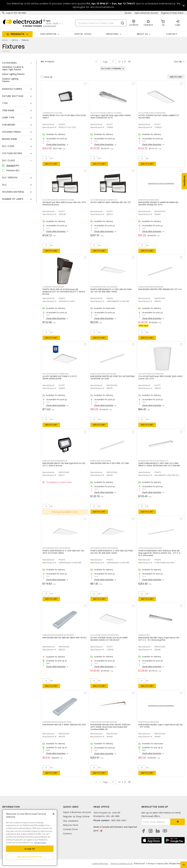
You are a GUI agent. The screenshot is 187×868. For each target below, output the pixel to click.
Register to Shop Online (172, 13)
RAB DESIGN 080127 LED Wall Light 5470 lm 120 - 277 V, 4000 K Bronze (65, 464)
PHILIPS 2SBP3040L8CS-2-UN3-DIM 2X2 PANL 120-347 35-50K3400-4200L (112, 552)
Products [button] (18, 34)
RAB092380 (144, 635)
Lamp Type (8, 118)
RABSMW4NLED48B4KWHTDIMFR (58, 635)
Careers (67, 833)
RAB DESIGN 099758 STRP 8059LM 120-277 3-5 (160, 289)
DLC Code (8, 146)
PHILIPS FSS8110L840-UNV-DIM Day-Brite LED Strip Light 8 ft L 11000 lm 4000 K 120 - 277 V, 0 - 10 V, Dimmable (160, 553)
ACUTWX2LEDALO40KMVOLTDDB (58, 200)
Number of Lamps (13, 199)
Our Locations (71, 821)
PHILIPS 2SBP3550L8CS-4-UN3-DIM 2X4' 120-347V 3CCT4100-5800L (64, 552)
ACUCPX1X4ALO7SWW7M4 (151, 374)
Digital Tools (83, 34)
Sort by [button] (178, 61)
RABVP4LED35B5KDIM (149, 200)
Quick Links (71, 807)
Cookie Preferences (100, 864)
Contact (172, 34)
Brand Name (10, 139)
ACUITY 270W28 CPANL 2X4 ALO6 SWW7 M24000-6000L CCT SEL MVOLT (109, 639)
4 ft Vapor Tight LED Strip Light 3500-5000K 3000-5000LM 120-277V (111, 117)
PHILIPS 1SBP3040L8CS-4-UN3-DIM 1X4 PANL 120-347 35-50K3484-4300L (111, 290)
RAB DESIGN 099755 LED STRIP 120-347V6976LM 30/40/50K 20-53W (113, 377)
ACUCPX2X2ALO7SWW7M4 (55, 374)
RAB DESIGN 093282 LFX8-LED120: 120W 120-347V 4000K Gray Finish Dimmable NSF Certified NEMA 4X (111, 727)
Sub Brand (9, 125)
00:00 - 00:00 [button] (52, 24)
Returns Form (71, 825)
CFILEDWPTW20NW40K (53, 287)
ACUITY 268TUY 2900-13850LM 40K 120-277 (111, 202)
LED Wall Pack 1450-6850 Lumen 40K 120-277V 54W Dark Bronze (64, 204)
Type (5, 103)
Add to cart (51, 164)
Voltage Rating (12, 153)
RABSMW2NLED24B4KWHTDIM (57, 722)
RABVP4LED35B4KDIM (149, 722)
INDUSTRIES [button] (112, 34)
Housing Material (13, 192)
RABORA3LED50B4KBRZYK (55, 461)
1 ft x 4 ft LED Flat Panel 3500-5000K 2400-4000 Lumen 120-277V (160, 377)
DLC (5, 185)
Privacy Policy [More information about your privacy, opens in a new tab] (40, 842)
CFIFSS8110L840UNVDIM (150, 548)
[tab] (17, 63)
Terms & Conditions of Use (121, 864)
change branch (50, 26)
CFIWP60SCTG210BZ (53, 113)
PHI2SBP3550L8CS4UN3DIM (56, 548)
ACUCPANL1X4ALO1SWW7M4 (152, 113)
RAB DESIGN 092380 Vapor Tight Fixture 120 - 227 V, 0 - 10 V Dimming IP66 (160, 639)
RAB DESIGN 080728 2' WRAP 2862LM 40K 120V (64, 725)
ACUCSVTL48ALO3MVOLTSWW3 (106, 113)
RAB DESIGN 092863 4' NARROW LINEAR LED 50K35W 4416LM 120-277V (158, 204)
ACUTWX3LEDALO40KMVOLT (104, 200)
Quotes (128, 13)
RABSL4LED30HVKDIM (101, 461)
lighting (15, 40)
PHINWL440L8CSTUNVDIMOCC (153, 461)
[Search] (101, 23)
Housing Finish (11, 132)
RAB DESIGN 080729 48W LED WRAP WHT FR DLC (65, 638)
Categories (9, 63)
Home (5, 40)
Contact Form (70, 829)
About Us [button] (142, 34)
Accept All (30, 849)
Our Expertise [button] (48, 34)
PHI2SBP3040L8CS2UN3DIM (104, 548)
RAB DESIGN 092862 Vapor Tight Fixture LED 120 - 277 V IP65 (160, 726)
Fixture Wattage (13, 96)
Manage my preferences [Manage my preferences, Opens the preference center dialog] (30, 857)
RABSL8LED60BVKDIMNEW (151, 287)
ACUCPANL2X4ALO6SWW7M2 (105, 635)
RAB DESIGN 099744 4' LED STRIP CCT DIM (110, 463)
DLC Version (10, 178)
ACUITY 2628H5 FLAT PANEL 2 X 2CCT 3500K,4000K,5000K (60, 377)
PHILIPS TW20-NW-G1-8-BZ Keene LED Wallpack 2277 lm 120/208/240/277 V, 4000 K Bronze (64, 292)
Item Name (8, 110)
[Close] (53, 814)
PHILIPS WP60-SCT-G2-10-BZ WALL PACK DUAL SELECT (64, 117)
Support (10, 13)
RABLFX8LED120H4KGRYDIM (104, 722)
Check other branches (56, 144)
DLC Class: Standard (111, 69)
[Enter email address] (156, 822)
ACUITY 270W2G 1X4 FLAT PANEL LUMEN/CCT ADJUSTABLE (159, 117)
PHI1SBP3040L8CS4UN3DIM (104, 287)
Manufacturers (12, 89)
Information (11, 807)
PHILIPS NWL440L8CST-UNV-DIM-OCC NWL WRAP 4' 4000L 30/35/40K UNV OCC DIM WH (159, 464)
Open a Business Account (146, 13)
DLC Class (9, 160)
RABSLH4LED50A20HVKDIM (103, 374)
